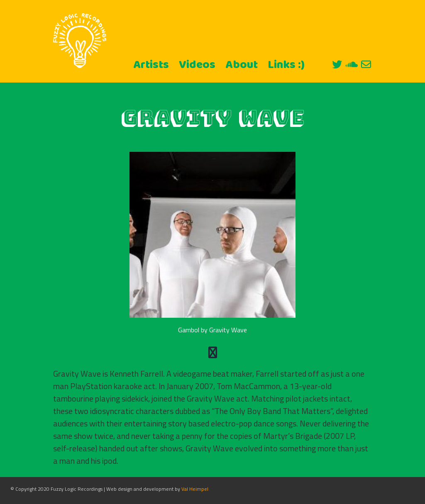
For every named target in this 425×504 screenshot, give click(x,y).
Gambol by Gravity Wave (212, 330)
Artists (151, 65)
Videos (197, 65)
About (242, 65)
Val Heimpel (195, 489)
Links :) (286, 65)
